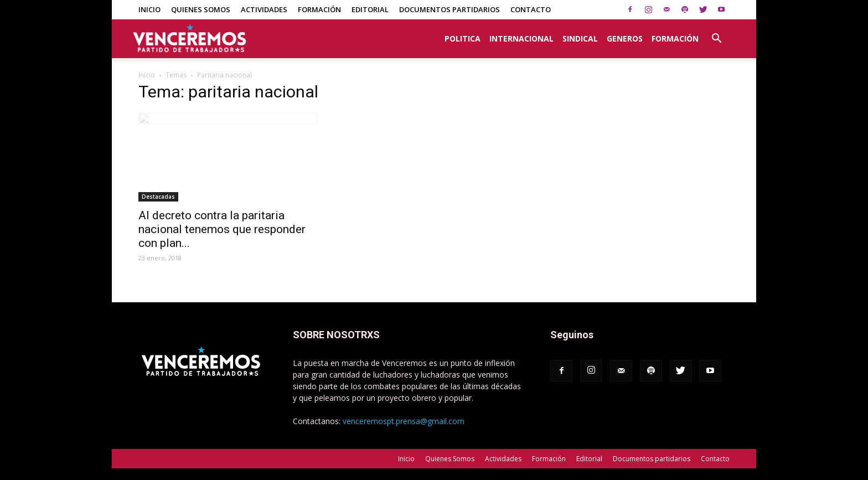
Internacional (521, 38)
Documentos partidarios (449, 9)
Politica (463, 38)
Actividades (264, 9)
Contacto (531, 9)
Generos (625, 38)
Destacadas (158, 197)
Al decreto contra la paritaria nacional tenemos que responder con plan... (222, 229)
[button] (716, 33)
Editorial (370, 9)
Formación (319, 9)
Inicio (149, 9)
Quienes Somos (201, 9)
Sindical (580, 38)
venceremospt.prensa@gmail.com (404, 421)
